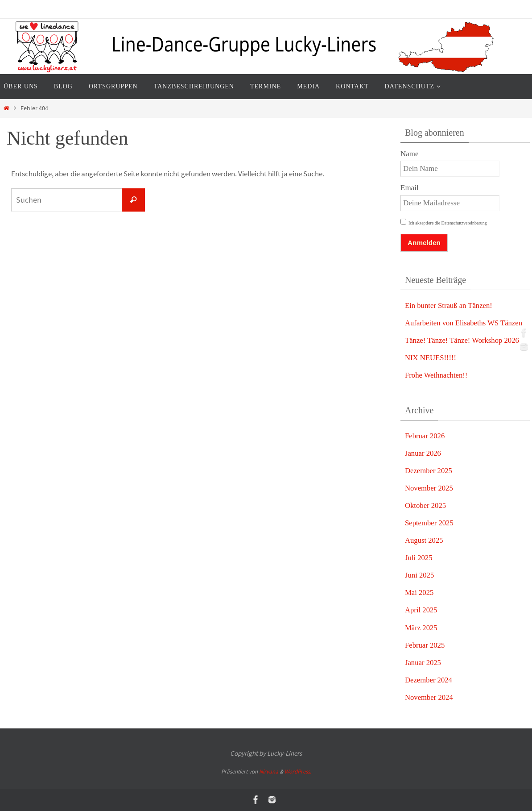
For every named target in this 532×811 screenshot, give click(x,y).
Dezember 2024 (429, 680)
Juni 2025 (420, 575)
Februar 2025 (425, 645)
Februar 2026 (425, 436)
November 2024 (429, 697)
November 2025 (429, 488)
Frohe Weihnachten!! (437, 375)
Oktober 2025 (426, 505)
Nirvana (269, 771)
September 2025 (430, 523)
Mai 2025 (420, 593)
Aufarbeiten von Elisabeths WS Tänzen (465, 323)
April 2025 (421, 610)
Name (410, 154)
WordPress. (298, 771)
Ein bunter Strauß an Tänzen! (450, 306)
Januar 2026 (423, 453)
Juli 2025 (419, 558)
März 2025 (421, 628)
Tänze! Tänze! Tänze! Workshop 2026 (463, 340)
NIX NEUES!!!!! (431, 358)
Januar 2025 (423, 663)
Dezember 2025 (429, 471)
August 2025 (424, 540)
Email (410, 188)
